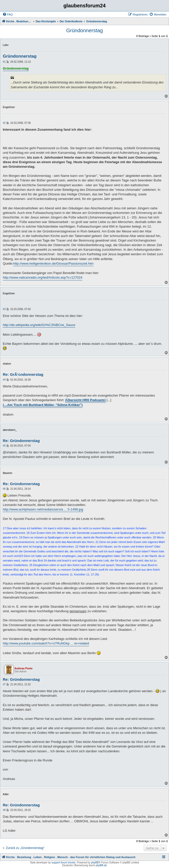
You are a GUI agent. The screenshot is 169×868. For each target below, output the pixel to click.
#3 (4, 309)
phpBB (95, 863)
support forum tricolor (64, 863)
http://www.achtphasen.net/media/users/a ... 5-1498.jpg (43, 509)
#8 (4, 810)
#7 (4, 684)
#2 (4, 123)
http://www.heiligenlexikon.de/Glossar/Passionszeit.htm (53, 263)
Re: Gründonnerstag (21, 441)
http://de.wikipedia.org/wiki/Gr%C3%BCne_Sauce (39, 325)
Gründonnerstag (84, 30)
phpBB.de (101, 865)
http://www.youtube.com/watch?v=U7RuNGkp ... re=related (46, 643)
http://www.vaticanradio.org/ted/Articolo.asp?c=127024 (43, 277)
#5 (4, 446)
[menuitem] (8, 14)
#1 (4, 62)
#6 (4, 489)
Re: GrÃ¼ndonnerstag (23, 374)
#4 (4, 380)
